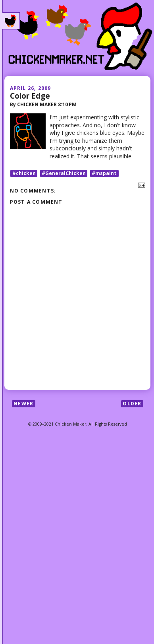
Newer (23, 404)
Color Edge (30, 96)
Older (132, 404)
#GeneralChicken (64, 173)
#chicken (24, 173)
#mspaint (104, 173)
